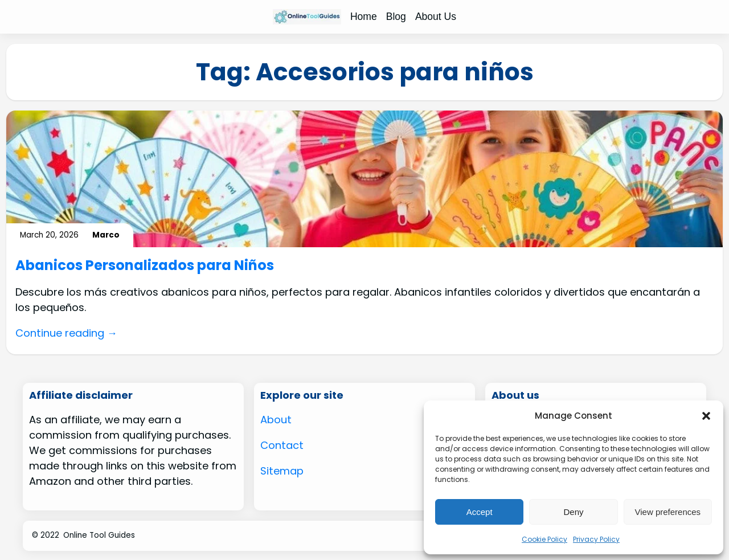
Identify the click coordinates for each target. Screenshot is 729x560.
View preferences (668, 512)
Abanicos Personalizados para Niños (145, 266)
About (276, 420)
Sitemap (282, 471)
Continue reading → (66, 333)
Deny (573, 512)
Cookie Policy (544, 539)
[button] (706, 416)
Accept (480, 512)
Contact (282, 445)
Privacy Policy (596, 539)
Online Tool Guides (99, 535)
